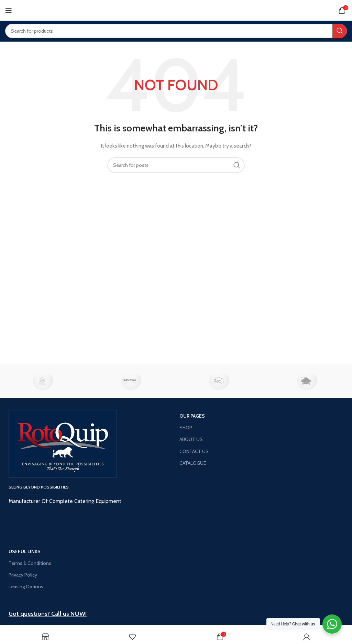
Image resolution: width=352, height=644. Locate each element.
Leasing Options (26, 587)
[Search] (176, 31)
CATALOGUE (193, 463)
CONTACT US (194, 451)
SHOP (186, 428)
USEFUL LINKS (25, 551)
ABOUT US (191, 439)
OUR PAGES (192, 416)
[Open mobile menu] (9, 10)
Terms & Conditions (30, 563)
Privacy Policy (23, 575)
